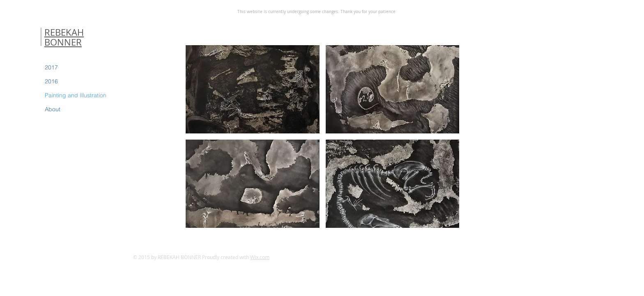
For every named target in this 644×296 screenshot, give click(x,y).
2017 (51, 67)
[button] (253, 89)
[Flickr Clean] (502, 258)
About (53, 109)
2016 (51, 81)
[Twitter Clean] (484, 258)
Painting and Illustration (76, 95)
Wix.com (260, 257)
